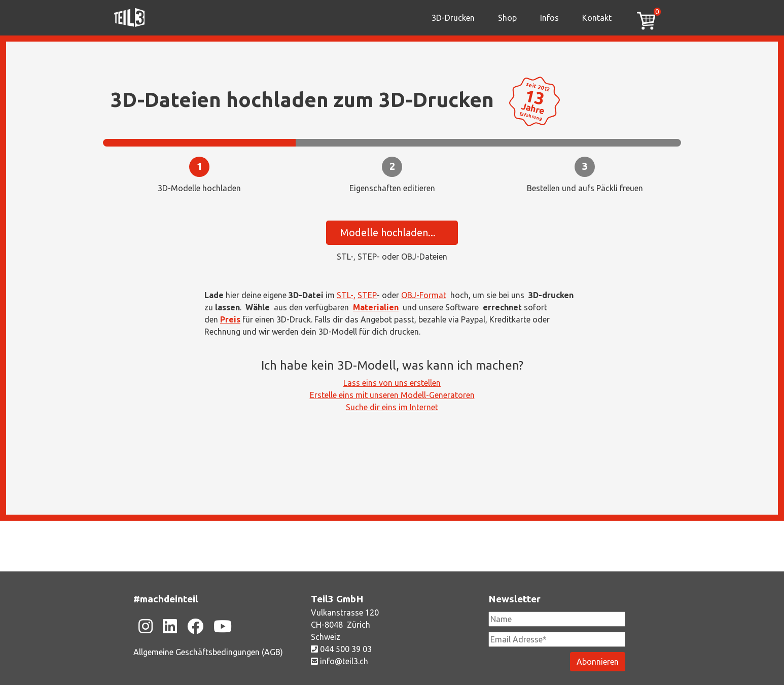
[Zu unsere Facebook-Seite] (195, 626)
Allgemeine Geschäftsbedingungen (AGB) (208, 652)
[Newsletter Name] (557, 619)
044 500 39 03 (341, 649)
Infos (549, 18)
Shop (507, 18)
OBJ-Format (424, 295)
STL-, (346, 295)
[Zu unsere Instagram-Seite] (146, 626)
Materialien (376, 307)
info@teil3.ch (340, 661)
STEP (367, 295)
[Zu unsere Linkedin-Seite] (170, 626)
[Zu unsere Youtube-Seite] (223, 626)
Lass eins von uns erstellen (392, 383)
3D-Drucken (453, 18)
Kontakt (597, 18)
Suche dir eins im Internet (392, 407)
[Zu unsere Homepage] (129, 18)
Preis (230, 319)
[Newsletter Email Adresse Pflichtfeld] (557, 639)
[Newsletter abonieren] (598, 662)
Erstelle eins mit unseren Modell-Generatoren (392, 395)
